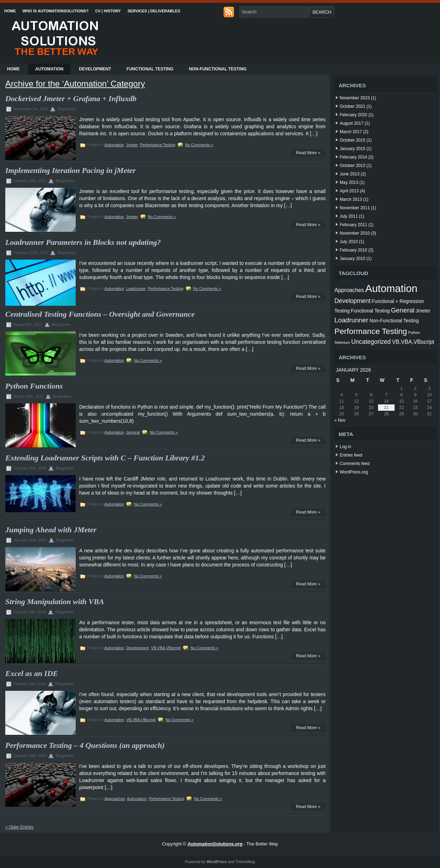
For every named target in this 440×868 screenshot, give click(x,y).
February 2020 (353, 115)
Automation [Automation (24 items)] (391, 288)
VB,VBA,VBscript (166, 648)
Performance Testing (158, 145)
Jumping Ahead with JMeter (51, 530)
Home (10, 11)
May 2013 (349, 182)
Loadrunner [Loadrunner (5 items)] (351, 320)
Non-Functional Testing (218, 69)
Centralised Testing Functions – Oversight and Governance (100, 314)
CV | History (108, 11)
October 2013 (353, 166)
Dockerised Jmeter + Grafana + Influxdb (71, 98)
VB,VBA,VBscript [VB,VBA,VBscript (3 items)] (413, 342)
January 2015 (353, 149)
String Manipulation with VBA (55, 602)
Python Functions (34, 386)
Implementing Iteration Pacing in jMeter (70, 170)
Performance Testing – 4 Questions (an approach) (85, 745)
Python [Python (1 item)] (414, 333)
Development (95, 69)
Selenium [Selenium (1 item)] (342, 342)
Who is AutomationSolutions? (55, 11)
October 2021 (353, 106)
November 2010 (355, 233)
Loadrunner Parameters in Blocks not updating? (83, 242)
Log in (345, 447)
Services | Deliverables (154, 11)
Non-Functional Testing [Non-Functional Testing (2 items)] (394, 321)
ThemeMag (245, 862)
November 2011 (355, 208)
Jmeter (132, 145)
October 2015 (353, 140)
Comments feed (355, 464)
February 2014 (353, 157)
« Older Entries (19, 827)
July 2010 (349, 242)
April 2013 (349, 191)
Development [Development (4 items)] (353, 301)
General (133, 432)
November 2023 (355, 98)
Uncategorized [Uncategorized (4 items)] (371, 342)
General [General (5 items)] (403, 310)
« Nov (340, 420)
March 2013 (351, 199)
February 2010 (353, 250)
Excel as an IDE (32, 673)
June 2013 (350, 174)
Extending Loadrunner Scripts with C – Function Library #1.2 (105, 458)
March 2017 (351, 132)
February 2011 (353, 225)
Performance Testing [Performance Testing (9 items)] (371, 331)
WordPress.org (354, 472)
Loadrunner (136, 289)
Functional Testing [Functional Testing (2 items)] (370, 311)
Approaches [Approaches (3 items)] (349, 290)
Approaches (115, 799)
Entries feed (351, 455)
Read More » (308, 153)
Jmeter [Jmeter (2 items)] (423, 311)
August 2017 (351, 123)
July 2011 (349, 216)
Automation (49, 69)
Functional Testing (150, 69)
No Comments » (199, 145)
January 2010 (353, 259)
